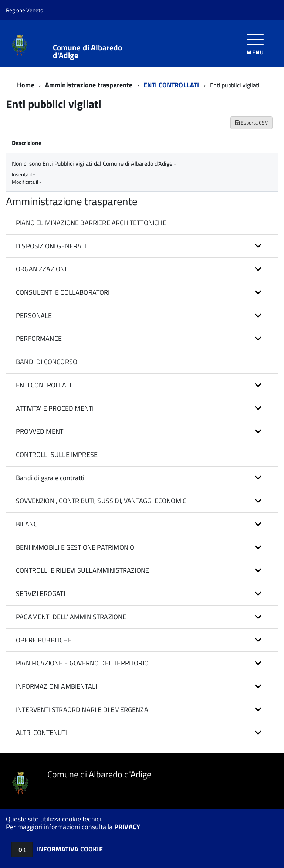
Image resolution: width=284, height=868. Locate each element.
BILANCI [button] (27, 524)
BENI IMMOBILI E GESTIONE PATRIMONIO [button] (75, 547)
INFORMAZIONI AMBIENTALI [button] (56, 686)
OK (22, 850)
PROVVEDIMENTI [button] (40, 431)
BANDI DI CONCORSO (47, 362)
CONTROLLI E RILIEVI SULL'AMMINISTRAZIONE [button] (82, 570)
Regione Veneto (25, 10)
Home (26, 85)
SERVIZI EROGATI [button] (40, 594)
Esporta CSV (251, 123)
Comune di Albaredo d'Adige (88, 51)
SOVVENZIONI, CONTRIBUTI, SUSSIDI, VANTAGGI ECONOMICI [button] (102, 501)
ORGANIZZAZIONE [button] (42, 269)
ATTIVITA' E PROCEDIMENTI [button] (55, 408)
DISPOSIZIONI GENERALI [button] (51, 246)
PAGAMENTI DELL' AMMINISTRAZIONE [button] (71, 617)
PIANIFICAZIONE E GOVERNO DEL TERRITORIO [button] (82, 663)
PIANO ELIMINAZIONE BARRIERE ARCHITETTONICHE (91, 223)
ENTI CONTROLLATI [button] (43, 385)
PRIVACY (127, 827)
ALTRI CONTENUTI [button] (42, 733)
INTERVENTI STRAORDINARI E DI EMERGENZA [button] (82, 710)
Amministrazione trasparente (89, 85)
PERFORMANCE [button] (39, 338)
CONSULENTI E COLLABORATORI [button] (63, 292)
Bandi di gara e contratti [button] (50, 478)
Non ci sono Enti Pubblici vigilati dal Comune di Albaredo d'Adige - (94, 163)
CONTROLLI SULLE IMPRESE (57, 455)
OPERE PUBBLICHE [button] (44, 640)
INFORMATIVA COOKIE (70, 849)
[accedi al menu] (255, 43)
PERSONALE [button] (34, 316)
